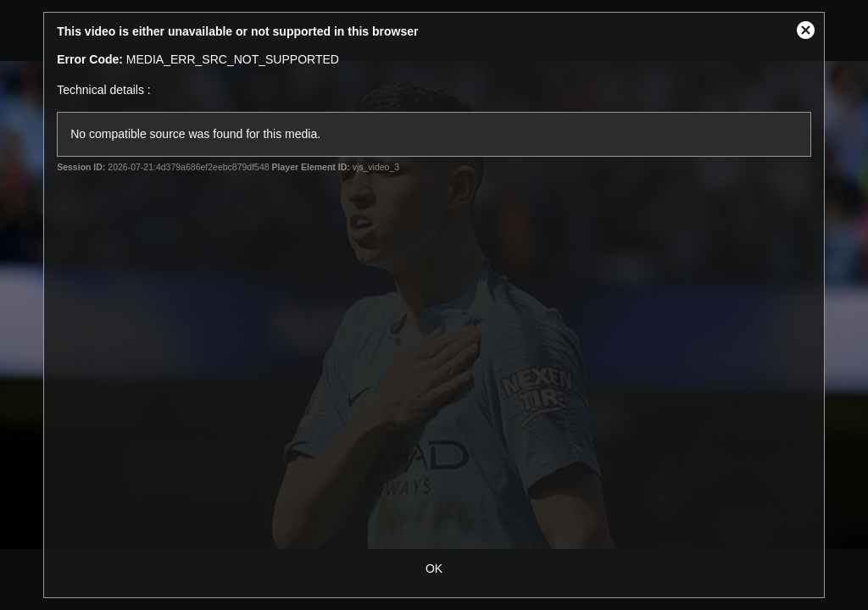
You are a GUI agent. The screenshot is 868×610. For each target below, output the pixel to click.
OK (434, 568)
